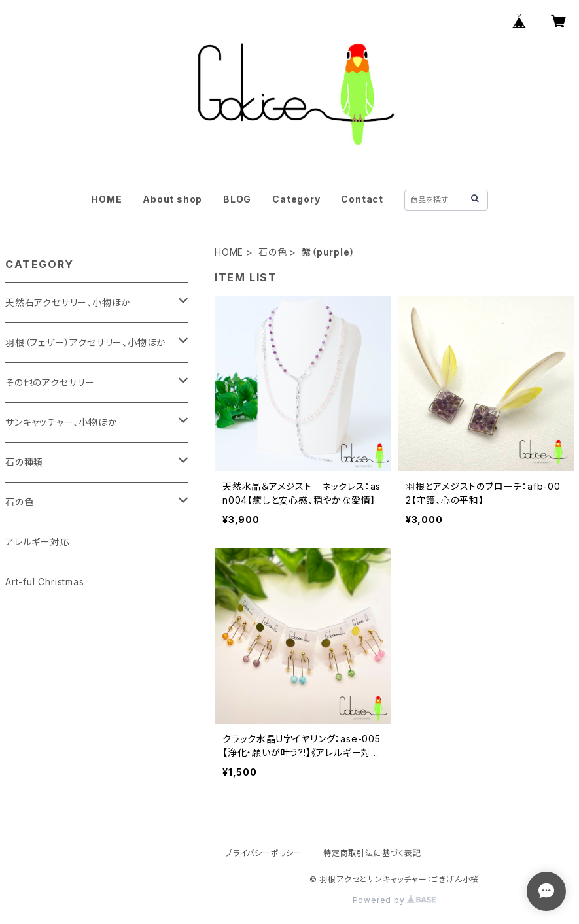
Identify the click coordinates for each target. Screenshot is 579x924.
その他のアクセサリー (50, 382)
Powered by (395, 900)
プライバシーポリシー (264, 853)
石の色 (272, 252)
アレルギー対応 (38, 542)
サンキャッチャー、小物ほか (61, 422)
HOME (106, 199)
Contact (362, 199)
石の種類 (24, 462)
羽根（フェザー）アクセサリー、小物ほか (86, 342)
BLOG (237, 199)
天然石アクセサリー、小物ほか (68, 302)
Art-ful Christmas (45, 582)
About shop (172, 199)
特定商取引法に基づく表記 (372, 853)
